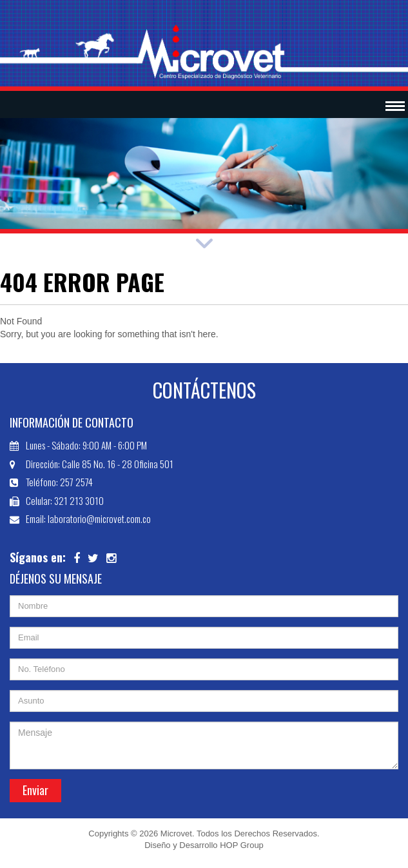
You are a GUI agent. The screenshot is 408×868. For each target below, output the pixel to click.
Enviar (35, 790)
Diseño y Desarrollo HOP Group (204, 845)
